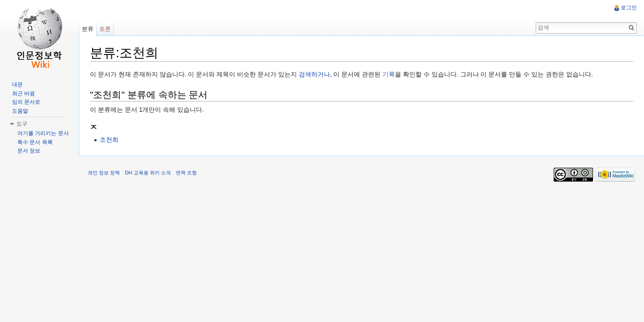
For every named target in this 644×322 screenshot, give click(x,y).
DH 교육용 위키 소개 (148, 173)
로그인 (629, 8)
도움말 (20, 111)
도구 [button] (22, 124)
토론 (105, 29)
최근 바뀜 (23, 93)
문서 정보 (29, 151)
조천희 (109, 140)
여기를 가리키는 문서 (43, 133)
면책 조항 (186, 173)
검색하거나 (314, 74)
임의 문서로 (26, 102)
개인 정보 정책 (104, 173)
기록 (389, 74)
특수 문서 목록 (35, 142)
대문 (17, 85)
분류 (88, 29)
